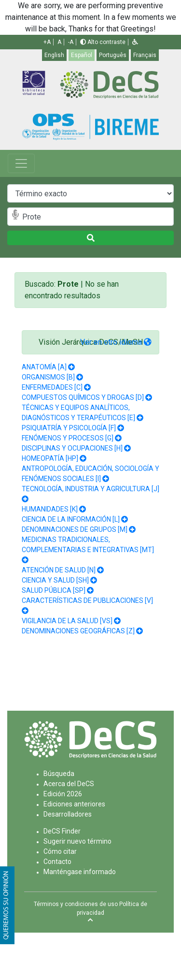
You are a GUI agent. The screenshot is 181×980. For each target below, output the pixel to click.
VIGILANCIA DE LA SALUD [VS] (67, 621)
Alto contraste (103, 42)
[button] (135, 42)
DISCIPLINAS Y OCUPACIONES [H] (72, 448)
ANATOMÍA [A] (44, 367)
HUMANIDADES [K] (50, 509)
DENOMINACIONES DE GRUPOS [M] (75, 529)
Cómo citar (60, 851)
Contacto (57, 862)
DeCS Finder (62, 831)
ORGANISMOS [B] (48, 377)
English (54, 55)
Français (145, 55)
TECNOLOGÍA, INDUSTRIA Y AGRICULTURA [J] (90, 489)
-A (71, 42)
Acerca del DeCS (69, 784)
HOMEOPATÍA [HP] (50, 458)
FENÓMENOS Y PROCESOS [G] (68, 438)
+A (47, 42)
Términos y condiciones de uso (76, 904)
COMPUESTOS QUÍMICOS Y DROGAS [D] (83, 397)
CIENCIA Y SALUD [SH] (55, 580)
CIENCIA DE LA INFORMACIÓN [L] (71, 519)
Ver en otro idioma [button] (116, 342)
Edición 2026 (63, 794)
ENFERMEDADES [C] (52, 387)
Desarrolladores (68, 814)
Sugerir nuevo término (77, 841)
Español (82, 55)
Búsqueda (59, 774)
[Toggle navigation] (21, 163)
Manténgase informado (80, 872)
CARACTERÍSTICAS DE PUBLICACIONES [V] (87, 600)
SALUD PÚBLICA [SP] (54, 590)
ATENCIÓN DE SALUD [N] (59, 570)
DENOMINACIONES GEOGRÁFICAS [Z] (78, 631)
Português (113, 55)
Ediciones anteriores (74, 804)
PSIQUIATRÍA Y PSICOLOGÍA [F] (69, 428)
